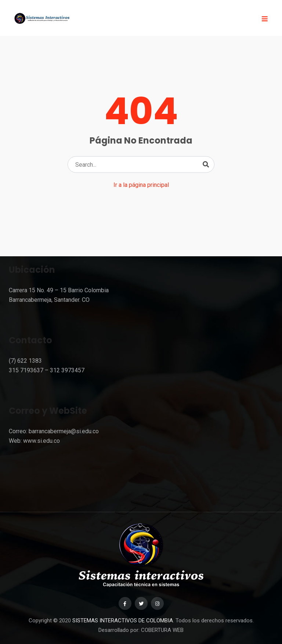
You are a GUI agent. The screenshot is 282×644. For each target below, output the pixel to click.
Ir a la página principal (141, 185)
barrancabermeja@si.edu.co (64, 431)
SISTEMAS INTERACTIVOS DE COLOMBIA (123, 621)
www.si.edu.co (41, 441)
